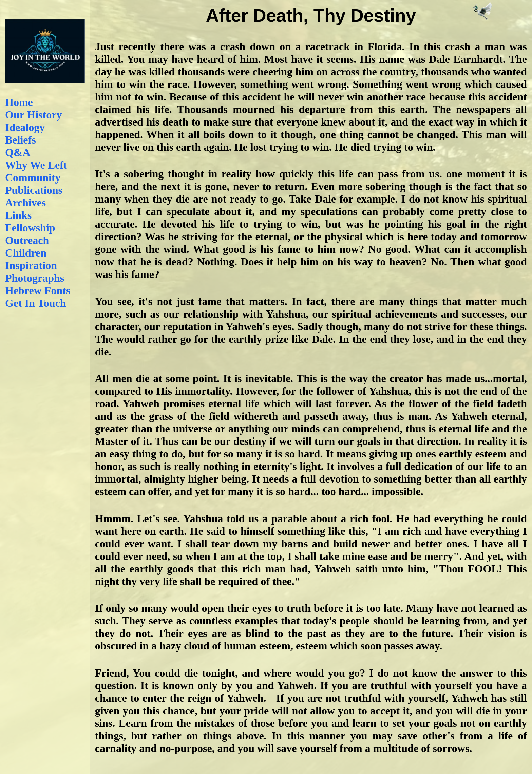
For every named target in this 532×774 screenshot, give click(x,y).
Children (26, 253)
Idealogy (25, 127)
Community (33, 177)
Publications (34, 190)
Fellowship (30, 228)
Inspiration (31, 265)
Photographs (35, 278)
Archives (25, 203)
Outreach (27, 240)
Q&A (18, 152)
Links (18, 215)
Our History (33, 115)
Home (19, 102)
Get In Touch (36, 303)
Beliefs (21, 140)
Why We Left (36, 165)
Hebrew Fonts (38, 290)
